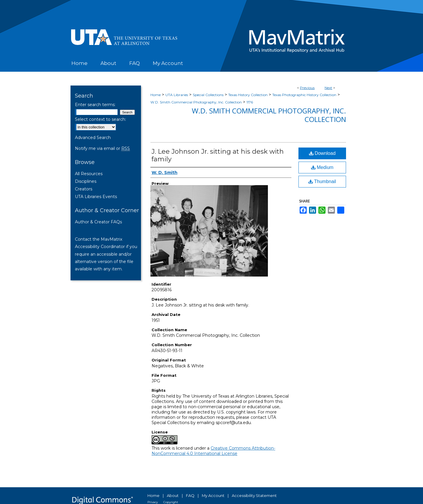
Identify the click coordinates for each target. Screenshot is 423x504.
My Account (213, 495)
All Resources (89, 174)
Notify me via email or (102, 148)
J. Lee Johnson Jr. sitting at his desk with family (218, 155)
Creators (84, 189)
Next (328, 88)
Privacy (153, 502)
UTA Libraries (177, 95)
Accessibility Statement (254, 495)
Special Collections (208, 95)
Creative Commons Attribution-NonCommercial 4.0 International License (213, 451)
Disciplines (86, 181)
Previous (307, 88)
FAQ (190, 495)
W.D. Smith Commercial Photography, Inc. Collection (196, 102)
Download (322, 153)
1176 (250, 102)
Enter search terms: (95, 105)
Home (156, 95)
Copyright (171, 502)
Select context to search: (100, 119)
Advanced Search (93, 138)
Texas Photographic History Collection (304, 95)
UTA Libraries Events (96, 197)
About (173, 495)
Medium (322, 167)
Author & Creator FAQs (98, 222)
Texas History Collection (248, 95)
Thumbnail (322, 181)
